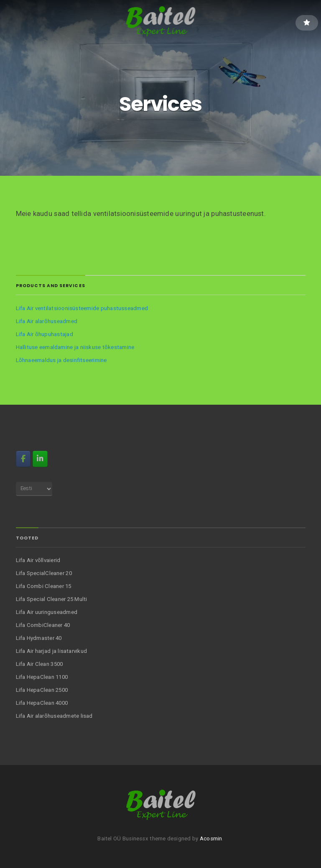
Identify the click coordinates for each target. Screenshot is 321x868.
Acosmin (211, 838)
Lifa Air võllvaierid (38, 560)
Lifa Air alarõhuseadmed (47, 321)
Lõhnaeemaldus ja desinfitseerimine (61, 360)
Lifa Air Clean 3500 (39, 664)
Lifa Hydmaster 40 (39, 638)
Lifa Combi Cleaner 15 (44, 586)
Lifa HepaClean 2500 (42, 690)
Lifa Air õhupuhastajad (45, 334)
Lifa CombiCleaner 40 (43, 625)
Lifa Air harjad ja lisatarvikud (52, 651)
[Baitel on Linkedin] (40, 459)
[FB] (23, 459)
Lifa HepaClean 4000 (42, 703)
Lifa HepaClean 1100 (42, 677)
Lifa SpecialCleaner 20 (44, 573)
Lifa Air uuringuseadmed (47, 612)
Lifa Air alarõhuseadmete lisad (54, 716)
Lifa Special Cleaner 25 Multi (52, 599)
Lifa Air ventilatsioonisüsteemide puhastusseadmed (82, 308)
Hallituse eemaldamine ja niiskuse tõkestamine (75, 347)
